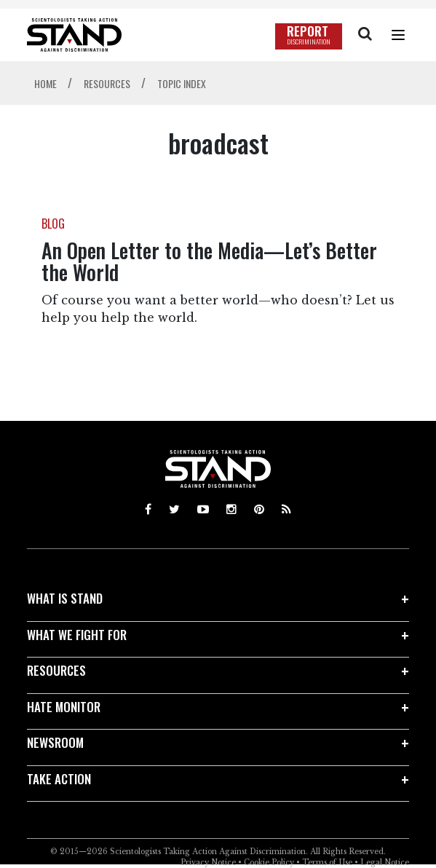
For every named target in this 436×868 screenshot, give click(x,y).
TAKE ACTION (59, 779)
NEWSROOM (55, 742)
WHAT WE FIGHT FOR (77, 635)
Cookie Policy (269, 863)
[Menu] (398, 35)
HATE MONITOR (64, 707)
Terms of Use (327, 863)
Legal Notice (385, 863)
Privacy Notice (208, 863)
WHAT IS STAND (65, 598)
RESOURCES (56, 670)
